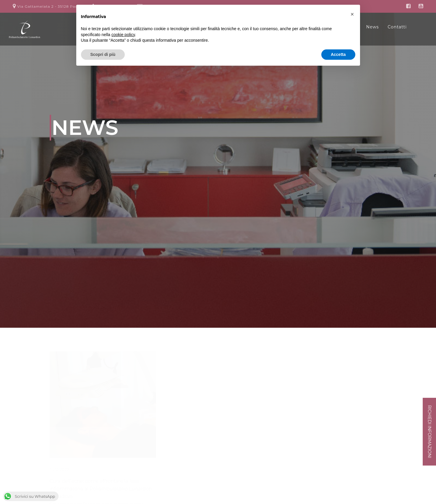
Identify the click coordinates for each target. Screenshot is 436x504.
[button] (352, 14)
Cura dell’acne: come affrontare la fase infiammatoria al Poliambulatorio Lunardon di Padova (101, 489)
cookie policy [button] (123, 35)
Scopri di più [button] (103, 54)
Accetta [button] (338, 54)
